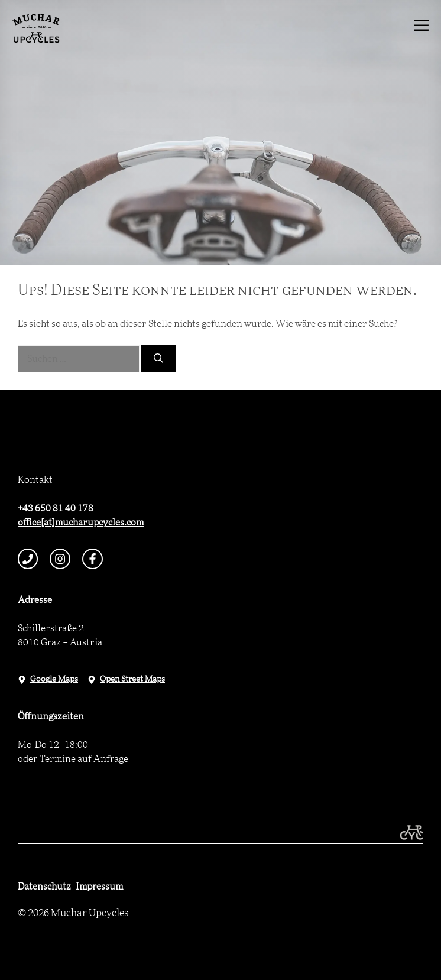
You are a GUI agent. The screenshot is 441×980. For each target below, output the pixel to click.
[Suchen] (158, 359)
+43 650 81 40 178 (56, 508)
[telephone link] (28, 559)
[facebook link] (93, 559)
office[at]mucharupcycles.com (81, 523)
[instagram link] (60, 559)
